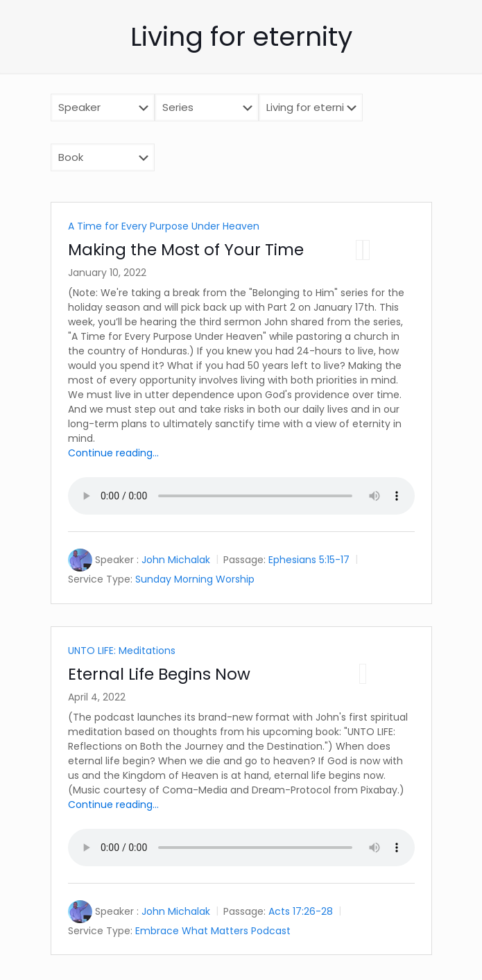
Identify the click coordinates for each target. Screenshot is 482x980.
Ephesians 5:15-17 (309, 560)
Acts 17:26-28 (301, 911)
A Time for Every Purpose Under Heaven (164, 226)
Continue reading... (113, 453)
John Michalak (176, 560)
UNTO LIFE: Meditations (122, 651)
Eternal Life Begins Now (159, 674)
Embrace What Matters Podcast (213, 930)
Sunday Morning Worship (195, 579)
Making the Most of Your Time (186, 250)
